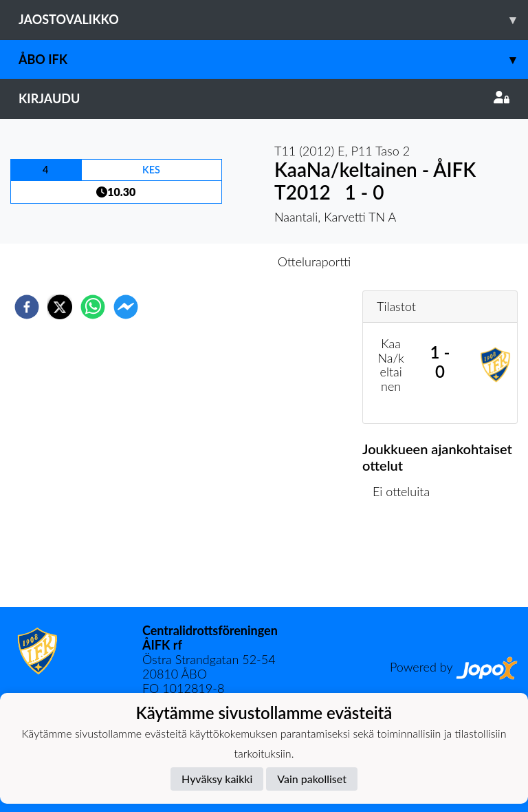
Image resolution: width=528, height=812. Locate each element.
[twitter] (60, 307)
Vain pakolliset (312, 779)
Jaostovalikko (273, 20)
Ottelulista (407, 560)
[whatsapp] (93, 307)
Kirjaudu (264, 98)
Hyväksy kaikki (217, 779)
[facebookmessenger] (126, 307)
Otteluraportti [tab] (315, 261)
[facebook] (27, 307)
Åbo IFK (273, 60)
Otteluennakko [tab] (217, 261)
